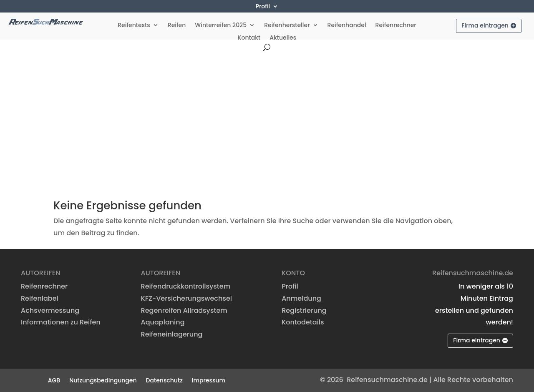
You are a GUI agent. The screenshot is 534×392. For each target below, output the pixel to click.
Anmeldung (301, 298)
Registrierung (304, 310)
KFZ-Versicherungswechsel (186, 298)
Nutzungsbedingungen (103, 380)
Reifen (177, 26)
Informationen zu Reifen (61, 322)
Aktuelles (283, 38)
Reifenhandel (347, 26)
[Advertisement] (267, 113)
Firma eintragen (485, 25)
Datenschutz (164, 380)
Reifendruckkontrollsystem (186, 286)
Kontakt (249, 38)
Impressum (209, 380)
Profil (263, 7)
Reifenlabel (40, 298)
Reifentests (134, 26)
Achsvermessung (50, 310)
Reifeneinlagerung (172, 334)
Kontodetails (303, 322)
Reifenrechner (396, 26)
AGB (54, 380)
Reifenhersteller (287, 26)
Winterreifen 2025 (221, 26)
